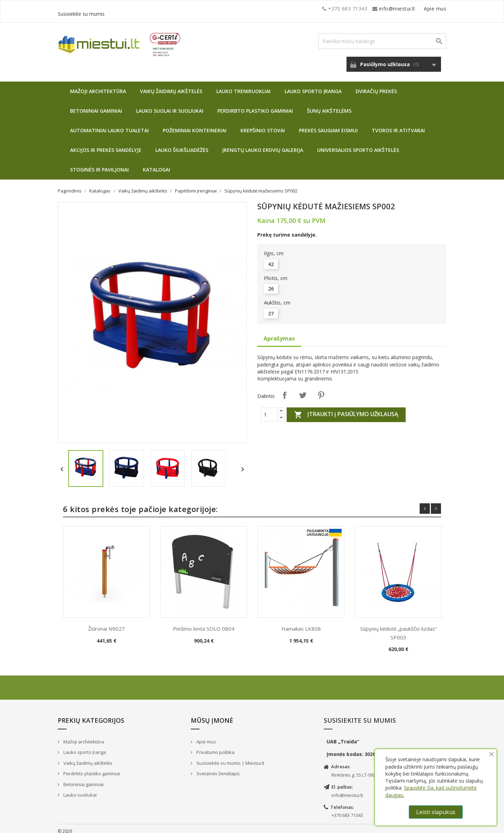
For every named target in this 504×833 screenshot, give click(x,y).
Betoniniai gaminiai (96, 106)
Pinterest (321, 390)
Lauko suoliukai (79, 790)
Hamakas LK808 (301, 623)
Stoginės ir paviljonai (99, 164)
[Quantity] (269, 409)
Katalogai (156, 164)
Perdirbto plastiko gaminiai (255, 106)
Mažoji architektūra (98, 86)
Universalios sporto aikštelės (358, 145)
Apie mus (379, 9)
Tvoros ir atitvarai (398, 125)
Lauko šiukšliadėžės (182, 145)
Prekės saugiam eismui (328, 125)
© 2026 (65, 826)
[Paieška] (382, 36)
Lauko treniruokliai (243, 86)
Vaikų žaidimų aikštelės (171, 86)
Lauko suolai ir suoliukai (170, 106)
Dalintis (285, 390)
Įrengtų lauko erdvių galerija (263, 145)
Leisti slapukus (436, 812)
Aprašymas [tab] (279, 333)
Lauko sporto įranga (313, 86)
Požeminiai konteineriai (195, 125)
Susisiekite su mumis (421, 9)
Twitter (303, 390)
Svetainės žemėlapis (218, 768)
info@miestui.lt (128, 9)
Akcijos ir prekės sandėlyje (106, 145)
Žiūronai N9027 (107, 623)
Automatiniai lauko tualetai (109, 125)
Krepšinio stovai (263, 125)
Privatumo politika (215, 747)
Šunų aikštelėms (329, 106)
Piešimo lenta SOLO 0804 (204, 623)
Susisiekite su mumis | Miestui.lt (230, 758)
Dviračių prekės (376, 86)
